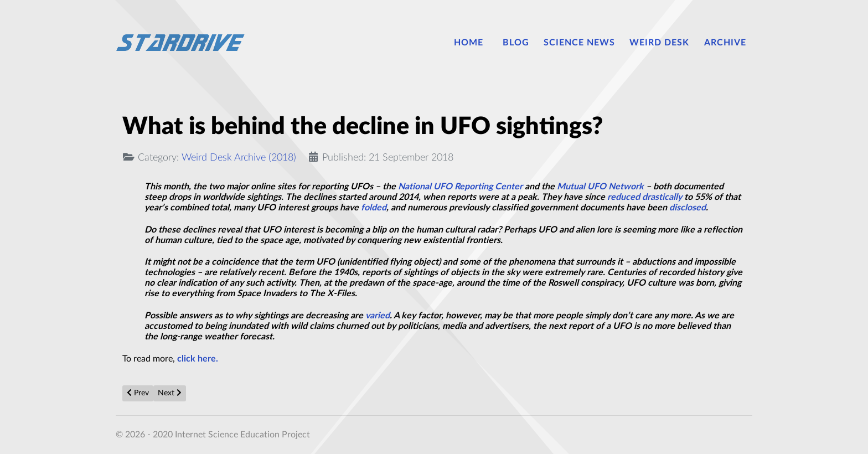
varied (378, 316)
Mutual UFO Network (600, 187)
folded (374, 208)
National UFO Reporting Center (460, 187)
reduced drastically (645, 197)
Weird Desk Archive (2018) (239, 158)
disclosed (688, 208)
